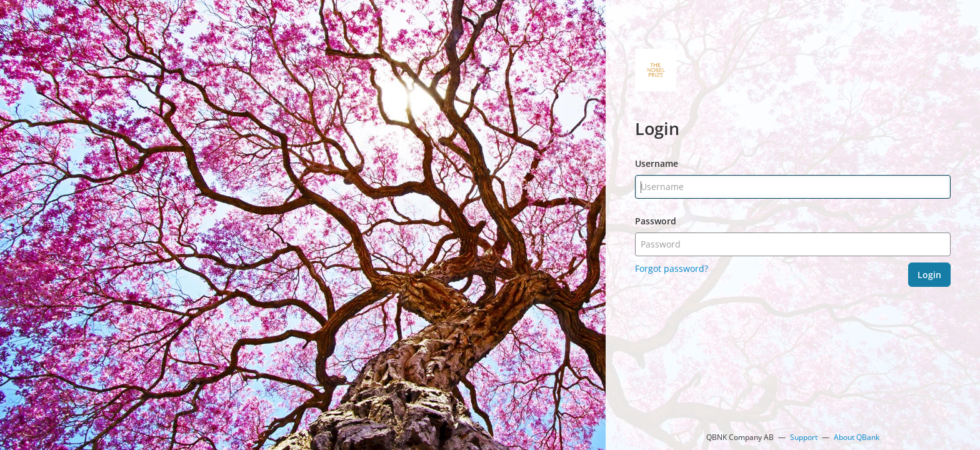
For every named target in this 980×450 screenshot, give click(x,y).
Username (657, 163)
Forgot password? (672, 268)
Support (804, 437)
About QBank (857, 437)
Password (656, 221)
